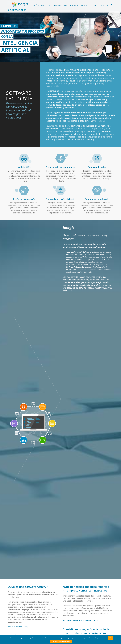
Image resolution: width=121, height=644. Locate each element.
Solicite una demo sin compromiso (88, 575)
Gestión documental (78, 5)
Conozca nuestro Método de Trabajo (25, 399)
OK (110, 638)
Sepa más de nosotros (18, 350)
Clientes (93, 5)
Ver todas (106, 586)
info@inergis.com (54, 629)
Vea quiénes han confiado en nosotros (80, 344)
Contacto (103, 5)
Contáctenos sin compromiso (76, 385)
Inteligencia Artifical (58, 5)
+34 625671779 (59, 626)
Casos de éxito (25, 445)
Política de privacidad (61, 641)
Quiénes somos (40, 5)
